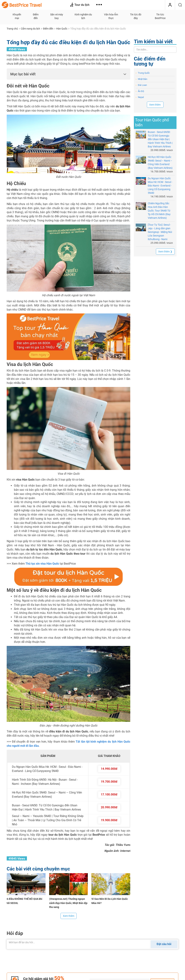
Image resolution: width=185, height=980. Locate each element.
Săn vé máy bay (57, 16)
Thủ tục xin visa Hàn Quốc (42, 564)
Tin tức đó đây (136, 16)
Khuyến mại (17, 16)
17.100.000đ (109, 794)
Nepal (140, 97)
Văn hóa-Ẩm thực (111, 16)
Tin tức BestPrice (160, 16)
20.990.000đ (109, 807)
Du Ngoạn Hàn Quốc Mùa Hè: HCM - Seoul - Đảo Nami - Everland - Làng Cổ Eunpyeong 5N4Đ (160, 186)
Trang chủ (12, 29)
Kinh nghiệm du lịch (83, 16)
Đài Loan (141, 85)
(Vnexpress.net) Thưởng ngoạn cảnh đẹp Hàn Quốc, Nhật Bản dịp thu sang (68, 903)
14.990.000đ (109, 769)
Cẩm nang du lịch (30, 29)
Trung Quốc (143, 73)
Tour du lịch (80, 5)
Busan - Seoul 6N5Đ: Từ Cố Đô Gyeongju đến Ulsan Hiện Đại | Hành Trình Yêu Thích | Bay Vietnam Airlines (160, 139)
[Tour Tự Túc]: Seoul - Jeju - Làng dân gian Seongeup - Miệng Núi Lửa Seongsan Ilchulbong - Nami (160, 232)
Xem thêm (69, 916)
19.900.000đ (109, 820)
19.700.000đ (109, 782)
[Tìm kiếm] (180, 5)
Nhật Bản (141, 79)
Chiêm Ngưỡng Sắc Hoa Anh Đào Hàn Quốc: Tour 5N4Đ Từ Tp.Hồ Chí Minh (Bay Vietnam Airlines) (159, 211)
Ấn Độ (140, 91)
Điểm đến (36, 16)
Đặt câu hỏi (164, 944)
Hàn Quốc (62, 29)
